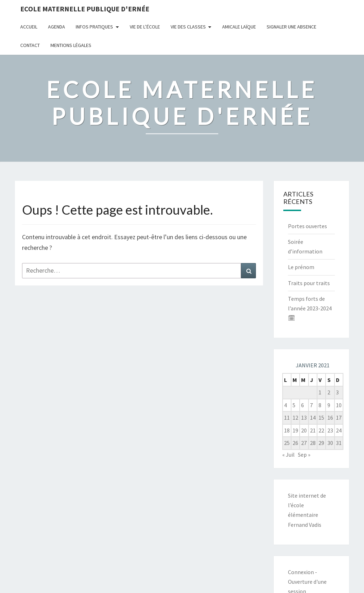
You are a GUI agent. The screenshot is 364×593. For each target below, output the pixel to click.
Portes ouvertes (307, 226)
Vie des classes (188, 27)
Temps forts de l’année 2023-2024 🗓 (310, 308)
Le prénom (301, 267)
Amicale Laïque (239, 27)
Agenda (57, 27)
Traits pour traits (309, 283)
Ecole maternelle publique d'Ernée (85, 9)
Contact (30, 45)
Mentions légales (71, 45)
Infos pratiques (94, 27)
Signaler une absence (291, 27)
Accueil (29, 27)
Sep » (304, 455)
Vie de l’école (145, 27)
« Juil (288, 455)
